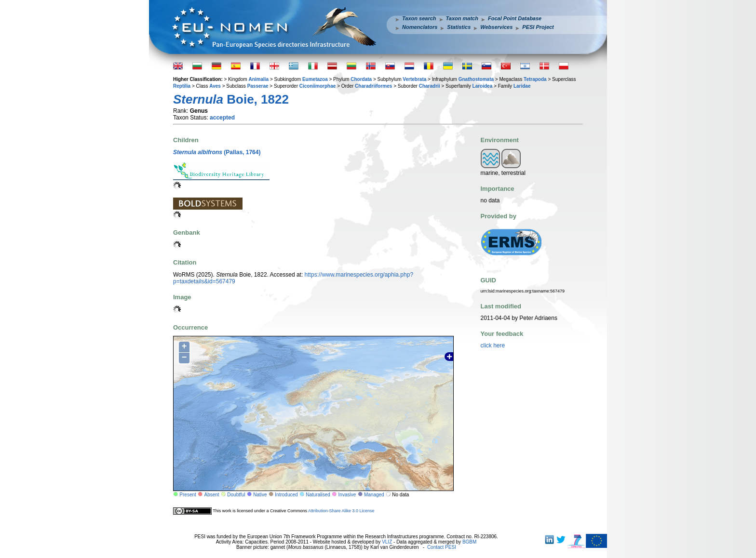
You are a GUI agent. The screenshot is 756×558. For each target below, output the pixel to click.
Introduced (286, 495)
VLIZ (387, 542)
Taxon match (462, 18)
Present (188, 495)
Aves (215, 86)
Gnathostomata (476, 79)
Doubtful (236, 495)
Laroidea (483, 86)
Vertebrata (414, 79)
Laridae (522, 86)
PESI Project (538, 27)
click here (493, 345)
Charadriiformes (373, 86)
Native (260, 495)
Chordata (361, 79)
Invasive (347, 495)
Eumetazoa (315, 79)
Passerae (258, 86)
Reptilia (182, 86)
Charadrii (430, 86)
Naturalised (318, 495)
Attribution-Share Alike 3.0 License (341, 511)
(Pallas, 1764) (217, 152)
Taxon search (419, 18)
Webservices (496, 27)
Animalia (258, 79)
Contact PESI (442, 547)
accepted (222, 118)
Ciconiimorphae (318, 86)
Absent (212, 495)
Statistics (459, 27)
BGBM (469, 542)
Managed (374, 495)
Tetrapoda (535, 79)
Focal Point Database (515, 18)
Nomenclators (420, 27)
